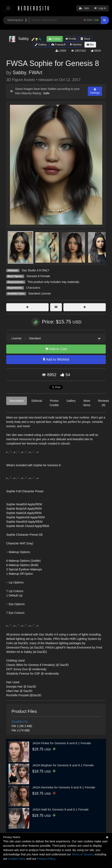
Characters (33, 288)
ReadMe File (20, 722)
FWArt (36, 73)
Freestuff (58, 45)
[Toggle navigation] (8, 8)
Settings (95, 91)
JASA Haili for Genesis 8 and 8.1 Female (60, 809)
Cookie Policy (17, 859)
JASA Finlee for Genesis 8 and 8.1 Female (62, 743)
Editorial (37, 401)
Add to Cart (56, 349)
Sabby (19, 73)
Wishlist (76, 45)
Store (86, 39)
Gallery (41, 45)
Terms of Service (82, 854)
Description (17, 401)
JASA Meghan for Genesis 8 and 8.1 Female (63, 765)
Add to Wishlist (56, 359)
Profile (71, 39)
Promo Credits (54, 403)
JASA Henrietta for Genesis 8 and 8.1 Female (64, 787)
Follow (55, 39)
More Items (87, 403)
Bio (90, 45)
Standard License (39, 293)
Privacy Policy (46, 859)
